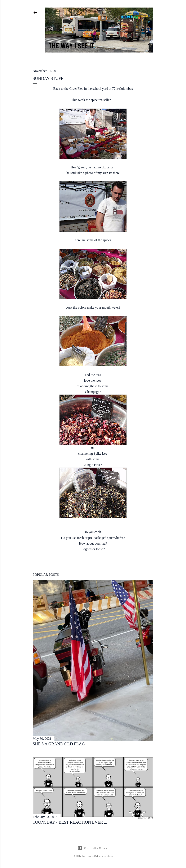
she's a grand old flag (59, 744)
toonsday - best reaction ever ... (70, 822)
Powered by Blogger (93, 848)
